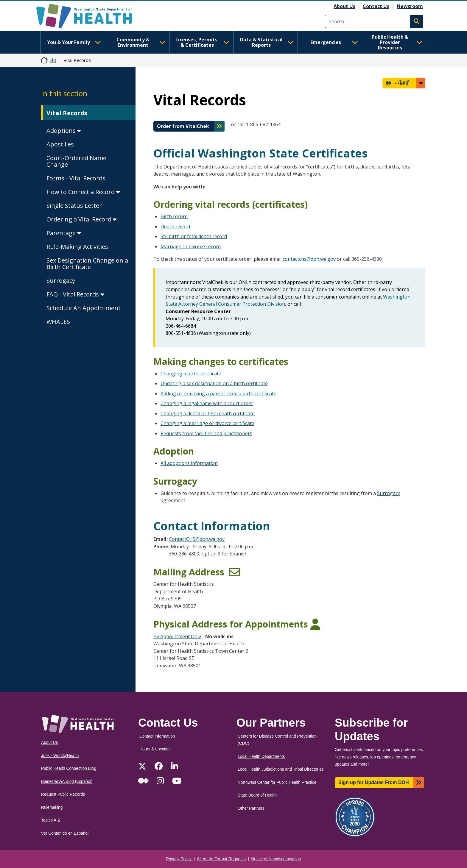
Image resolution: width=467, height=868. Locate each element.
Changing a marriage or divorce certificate (207, 423)
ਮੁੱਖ (53, 60)
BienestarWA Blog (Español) (67, 782)
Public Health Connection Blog (69, 768)
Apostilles (60, 144)
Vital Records (67, 113)
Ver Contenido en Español (65, 833)
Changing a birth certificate (191, 374)
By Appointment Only (177, 636)
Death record (175, 227)
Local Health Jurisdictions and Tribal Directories (281, 769)
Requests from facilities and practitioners (206, 433)
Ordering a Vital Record (82, 219)
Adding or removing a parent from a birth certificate (218, 394)
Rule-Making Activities (77, 247)
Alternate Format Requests (221, 859)
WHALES (58, 322)
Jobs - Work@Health (60, 756)
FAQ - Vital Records (75, 294)
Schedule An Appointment (84, 308)
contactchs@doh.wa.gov (309, 259)
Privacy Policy (179, 859)
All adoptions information (189, 463)
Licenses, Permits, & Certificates (202, 42)
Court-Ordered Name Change (76, 161)
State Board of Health (257, 795)
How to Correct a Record (83, 192)
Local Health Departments (261, 757)
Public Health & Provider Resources (397, 42)
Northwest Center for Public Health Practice (277, 782)
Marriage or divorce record (191, 246)
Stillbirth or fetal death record (194, 236)
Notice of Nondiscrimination (276, 859)
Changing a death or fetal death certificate (208, 413)
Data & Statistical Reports (267, 42)
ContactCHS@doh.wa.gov (197, 539)
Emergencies (334, 42)
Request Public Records (63, 794)
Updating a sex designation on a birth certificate (214, 383)
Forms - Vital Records (76, 178)
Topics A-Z (51, 820)
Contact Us (376, 6)
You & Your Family (74, 42)
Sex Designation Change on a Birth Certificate (87, 264)
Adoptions (64, 131)
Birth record (174, 216)
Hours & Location (155, 749)
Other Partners (251, 808)
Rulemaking (52, 807)
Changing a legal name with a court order (207, 403)
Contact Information (157, 736)
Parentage (64, 233)
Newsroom (410, 6)
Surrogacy (61, 281)
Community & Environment (141, 42)
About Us (344, 6)
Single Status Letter (74, 206)
